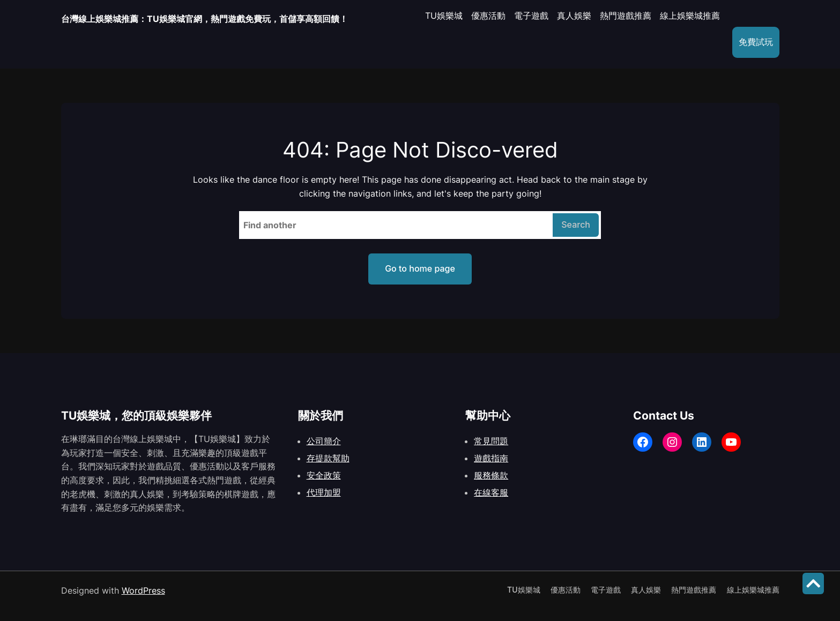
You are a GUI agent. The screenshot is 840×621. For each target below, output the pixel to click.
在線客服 (491, 492)
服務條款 (491, 475)
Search (576, 225)
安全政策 (324, 475)
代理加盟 (324, 492)
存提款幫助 (328, 458)
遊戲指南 (491, 458)
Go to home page (420, 268)
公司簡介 (324, 441)
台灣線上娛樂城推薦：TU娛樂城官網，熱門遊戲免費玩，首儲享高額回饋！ (231, 18)
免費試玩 (749, 42)
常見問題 (491, 441)
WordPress (143, 590)
